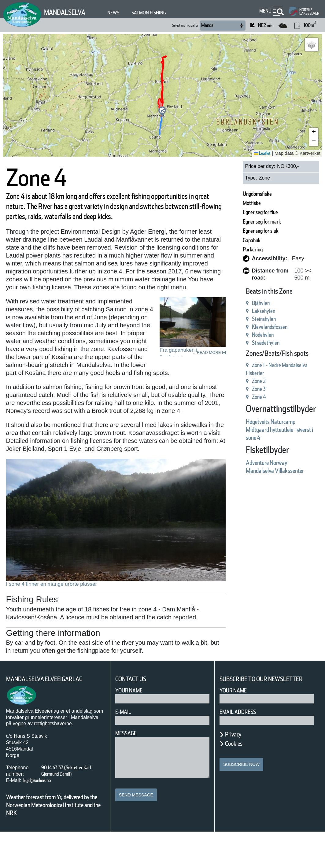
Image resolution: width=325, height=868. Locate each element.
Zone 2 (237, 374)
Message (129, 762)
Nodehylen (242, 328)
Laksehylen (243, 304)
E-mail (125, 740)
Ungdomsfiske (238, 194)
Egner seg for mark (245, 222)
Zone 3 (237, 382)
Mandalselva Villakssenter (261, 464)
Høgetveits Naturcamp (256, 415)
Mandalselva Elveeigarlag (52, 708)
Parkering (231, 249)
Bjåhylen (239, 296)
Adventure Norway (250, 456)
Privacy (236, 770)
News (122, 13)
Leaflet (260, 153)
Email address (242, 748)
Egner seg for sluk (243, 231)
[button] (162, 112)
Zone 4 (237, 390)
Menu (264, 11)
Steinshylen (244, 312)
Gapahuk (231, 240)
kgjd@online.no (42, 809)
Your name (236, 727)
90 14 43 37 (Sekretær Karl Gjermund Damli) (68, 799)
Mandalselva (69, 12)
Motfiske (230, 203)
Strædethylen (246, 336)
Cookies (237, 780)
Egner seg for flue (243, 212)
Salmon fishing (163, 13)
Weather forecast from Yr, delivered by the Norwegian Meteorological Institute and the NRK (55, 837)
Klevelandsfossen (251, 320)
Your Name (132, 719)
